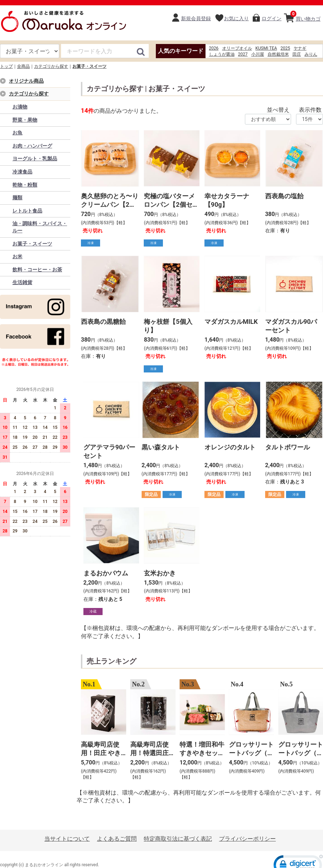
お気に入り (236, 18)
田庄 (297, 54)
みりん (311, 54)
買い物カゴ (305, 16)
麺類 (17, 198)
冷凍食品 (22, 172)
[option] (101, 731)
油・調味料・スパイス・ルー (40, 227)
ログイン (272, 18)
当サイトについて (67, 839)
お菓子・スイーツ (89, 66)
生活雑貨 (22, 282)
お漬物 (20, 107)
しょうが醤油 (222, 54)
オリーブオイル (237, 48)
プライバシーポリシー (247, 839)
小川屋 (258, 54)
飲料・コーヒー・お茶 (37, 270)
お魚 (17, 133)
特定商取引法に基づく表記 (178, 839)
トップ (6, 66)
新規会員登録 (196, 18)
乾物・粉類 (25, 185)
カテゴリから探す (51, 66)
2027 (243, 54)
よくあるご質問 (117, 839)
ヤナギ (300, 48)
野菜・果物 (25, 120)
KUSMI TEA (266, 48)
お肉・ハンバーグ (32, 146)
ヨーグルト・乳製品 (35, 159)
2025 (285, 48)
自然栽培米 (278, 54)
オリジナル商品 (26, 81)
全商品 (23, 66)
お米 (17, 256)
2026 (214, 48)
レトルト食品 (27, 211)
